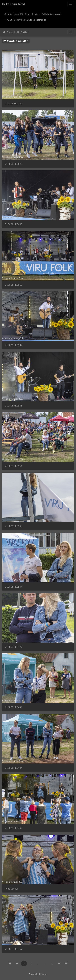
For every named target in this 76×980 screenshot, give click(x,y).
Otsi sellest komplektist (16, 41)
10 (52, 963)
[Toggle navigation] (71, 4)
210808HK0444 (14, 768)
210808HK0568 (14, 406)
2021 (26, 32)
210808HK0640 (14, 224)
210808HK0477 (14, 647)
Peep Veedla (11, 889)
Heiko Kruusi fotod (13, 4)
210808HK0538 (14, 526)
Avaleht (4, 32)
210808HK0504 (14, 587)
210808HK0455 (14, 707)
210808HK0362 (14, 949)
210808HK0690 (14, 164)
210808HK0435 (14, 828)
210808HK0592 (14, 345)
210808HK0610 (14, 285)
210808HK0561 (14, 466)
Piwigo (44, 974)
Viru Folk (14, 32)
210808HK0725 (14, 103)
